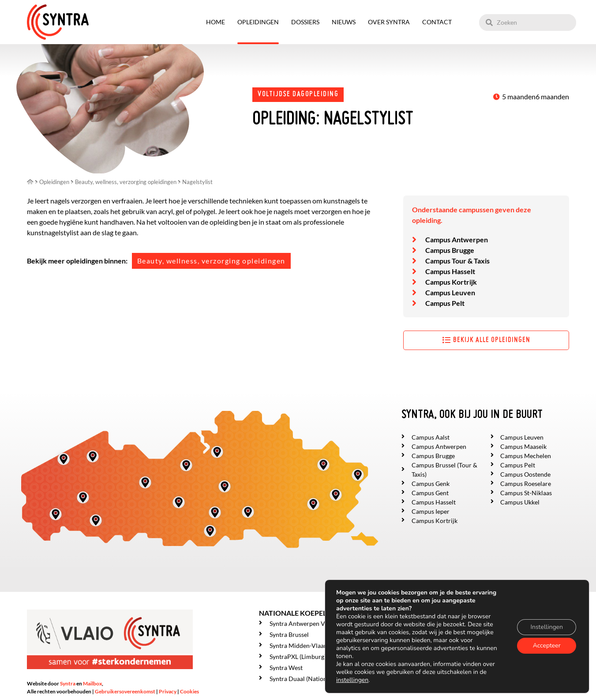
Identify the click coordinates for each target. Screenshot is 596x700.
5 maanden (519, 96)
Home (216, 22)
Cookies (189, 691)
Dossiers (305, 22)
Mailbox (92, 683)
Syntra (68, 683)
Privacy (168, 691)
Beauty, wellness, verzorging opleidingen (211, 261)
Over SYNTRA (389, 22)
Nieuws (344, 22)
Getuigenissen (422, 677)
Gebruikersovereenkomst (125, 691)
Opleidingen (258, 22)
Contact (437, 22)
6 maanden (552, 96)
